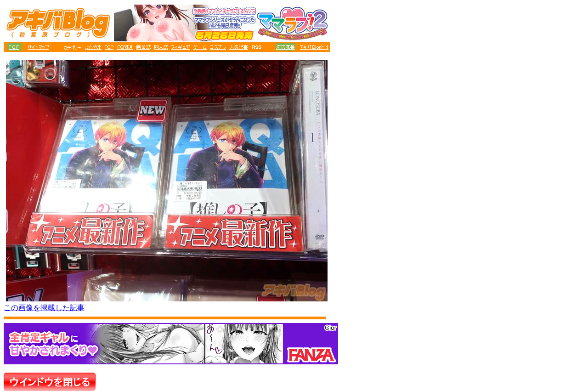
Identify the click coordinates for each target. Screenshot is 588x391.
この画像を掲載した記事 (44, 308)
